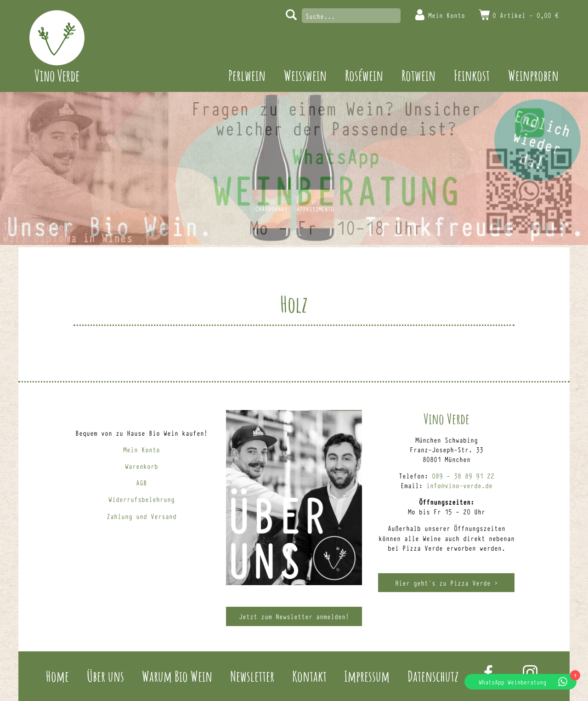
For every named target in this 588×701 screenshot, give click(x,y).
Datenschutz (433, 676)
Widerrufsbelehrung (141, 499)
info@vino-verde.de (459, 485)
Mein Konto (447, 15)
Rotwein (418, 75)
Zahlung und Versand (141, 516)
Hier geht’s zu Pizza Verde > (447, 583)
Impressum (367, 676)
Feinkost (472, 75)
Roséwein (364, 75)
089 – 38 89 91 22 (463, 476)
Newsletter (252, 676)
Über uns (105, 676)
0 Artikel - (526, 15)
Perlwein (247, 75)
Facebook (488, 673)
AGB (141, 482)
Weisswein (305, 75)
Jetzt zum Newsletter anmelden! (294, 616)
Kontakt (309, 676)
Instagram (530, 673)
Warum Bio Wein (177, 676)
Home (57, 676)
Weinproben (533, 75)
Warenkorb (141, 466)
